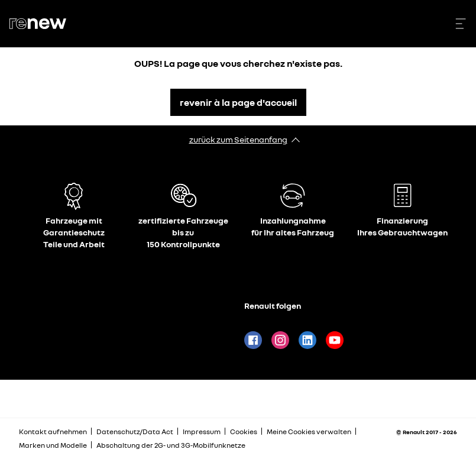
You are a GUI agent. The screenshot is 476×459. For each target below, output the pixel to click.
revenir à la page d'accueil (238, 102)
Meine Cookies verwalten (309, 432)
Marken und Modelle (53, 445)
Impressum (202, 431)
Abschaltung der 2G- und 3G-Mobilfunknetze (171, 445)
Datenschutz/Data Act (135, 431)
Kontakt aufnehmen (53, 431)
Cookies (244, 431)
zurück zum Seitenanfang (238, 139)
